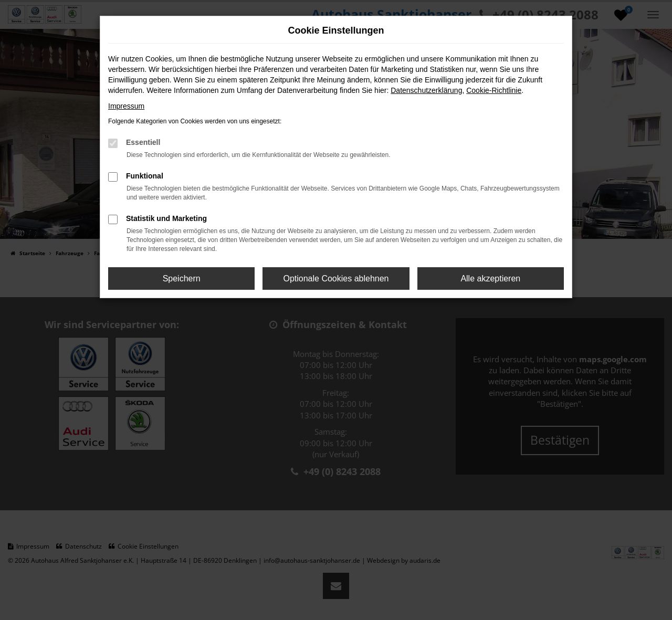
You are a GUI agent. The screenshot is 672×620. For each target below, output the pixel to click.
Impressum (126, 106)
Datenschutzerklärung (426, 90)
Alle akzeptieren (490, 279)
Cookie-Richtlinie (494, 90)
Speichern (182, 279)
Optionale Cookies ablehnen (336, 279)
